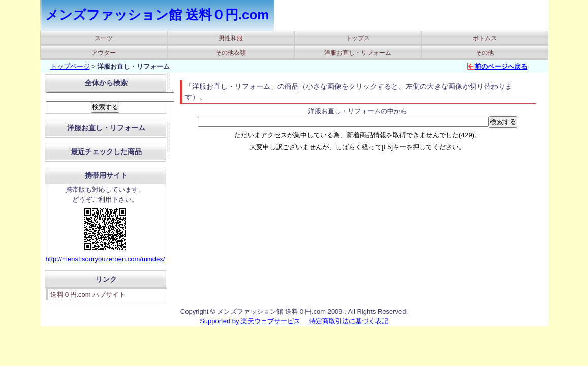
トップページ (70, 66)
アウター (104, 53)
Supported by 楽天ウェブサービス (250, 321)
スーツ (104, 38)
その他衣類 (231, 53)
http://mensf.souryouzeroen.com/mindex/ (105, 259)
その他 (485, 53)
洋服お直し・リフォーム (358, 53)
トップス (358, 38)
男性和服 (231, 38)
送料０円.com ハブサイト (88, 295)
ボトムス (485, 38)
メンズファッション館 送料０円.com (157, 15)
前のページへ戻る (501, 66)
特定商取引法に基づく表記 (349, 321)
